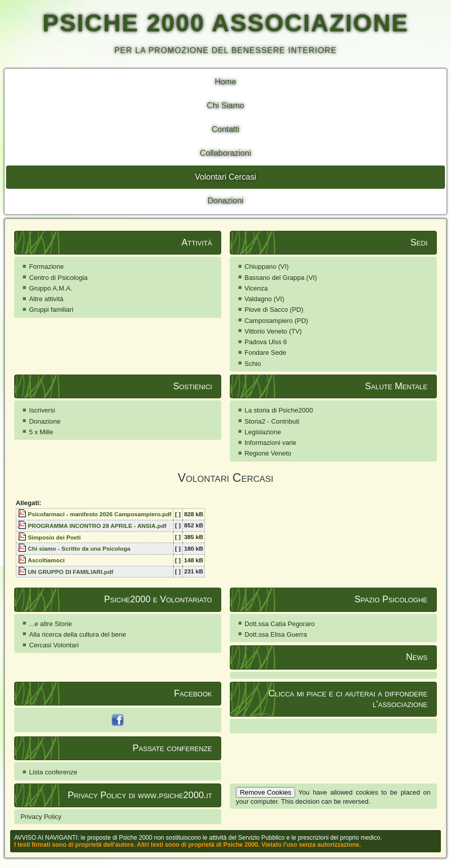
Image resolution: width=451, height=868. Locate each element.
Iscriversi (42, 410)
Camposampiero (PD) (276, 321)
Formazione (46, 266)
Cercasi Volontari (54, 645)
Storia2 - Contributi (272, 421)
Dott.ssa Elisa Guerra (276, 634)
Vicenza (256, 288)
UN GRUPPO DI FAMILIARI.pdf (71, 572)
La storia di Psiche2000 (279, 410)
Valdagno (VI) (264, 299)
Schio (253, 364)
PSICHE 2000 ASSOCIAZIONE (226, 23)
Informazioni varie (271, 443)
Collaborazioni (225, 153)
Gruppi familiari (51, 309)
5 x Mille (41, 432)
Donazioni (225, 201)
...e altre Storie (50, 624)
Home (225, 82)
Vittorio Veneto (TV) (273, 331)
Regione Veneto (268, 453)
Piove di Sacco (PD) (274, 309)
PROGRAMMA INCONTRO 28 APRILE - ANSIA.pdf (97, 526)
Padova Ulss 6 (266, 342)
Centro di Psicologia (58, 278)
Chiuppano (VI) (266, 266)
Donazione (45, 421)
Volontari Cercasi (225, 177)
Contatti (225, 129)
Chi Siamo (226, 106)
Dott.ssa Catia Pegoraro (280, 624)
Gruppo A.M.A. (50, 288)
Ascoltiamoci (46, 560)
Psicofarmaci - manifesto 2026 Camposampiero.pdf (100, 514)
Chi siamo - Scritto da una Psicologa (79, 548)
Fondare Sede (265, 353)
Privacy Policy (41, 817)
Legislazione (263, 432)
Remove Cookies (265, 792)
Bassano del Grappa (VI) (281, 278)
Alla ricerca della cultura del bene (77, 634)
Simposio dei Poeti (54, 537)
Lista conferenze (53, 772)
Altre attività (46, 299)
